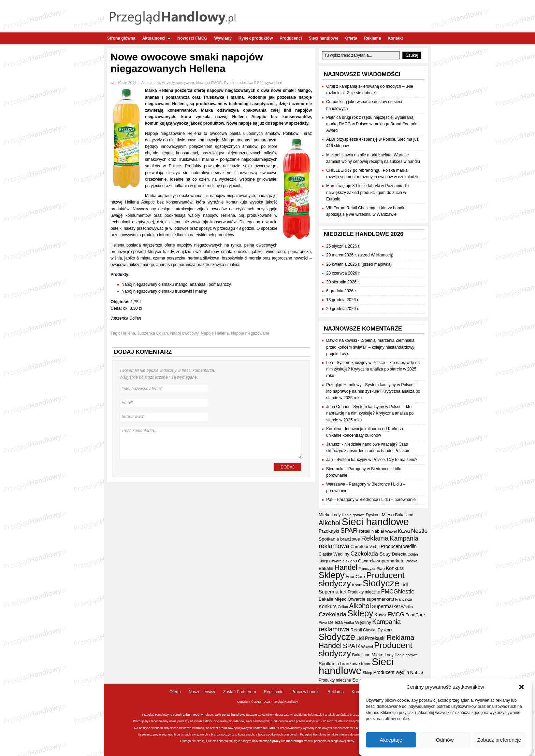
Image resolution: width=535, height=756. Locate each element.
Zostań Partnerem (240, 692)
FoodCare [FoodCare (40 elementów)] (355, 577)
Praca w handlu (306, 692)
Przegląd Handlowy (344, 385)
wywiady (309, 728)
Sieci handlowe (324, 38)
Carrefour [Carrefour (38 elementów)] (359, 547)
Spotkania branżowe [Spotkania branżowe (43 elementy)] (339, 539)
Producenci (291, 38)
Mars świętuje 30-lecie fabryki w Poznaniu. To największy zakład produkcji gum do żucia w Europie (367, 192)
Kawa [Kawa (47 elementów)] (404, 531)
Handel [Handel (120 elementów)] (346, 568)
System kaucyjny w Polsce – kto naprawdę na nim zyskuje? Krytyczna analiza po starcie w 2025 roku (373, 369)
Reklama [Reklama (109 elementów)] (375, 538)
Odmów (445, 740)
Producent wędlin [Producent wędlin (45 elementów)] (399, 547)
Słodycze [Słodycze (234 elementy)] (381, 583)
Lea (330, 363)
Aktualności (156, 38)
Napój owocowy (184, 333)
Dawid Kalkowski (342, 340)
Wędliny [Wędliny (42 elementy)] (341, 554)
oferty (350, 741)
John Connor (338, 407)
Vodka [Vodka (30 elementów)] (375, 547)
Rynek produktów (256, 38)
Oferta (351, 38)
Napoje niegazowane (250, 333)
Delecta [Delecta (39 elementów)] (399, 554)
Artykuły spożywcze (178, 83)
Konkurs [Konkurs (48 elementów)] (395, 568)
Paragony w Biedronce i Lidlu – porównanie (376, 500)
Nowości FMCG (192, 38)
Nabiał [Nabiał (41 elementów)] (378, 531)
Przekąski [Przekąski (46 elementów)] (329, 531)
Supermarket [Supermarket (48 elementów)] (333, 592)
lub (283, 741)
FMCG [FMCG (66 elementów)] (389, 592)
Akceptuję (391, 740)
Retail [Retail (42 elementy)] (364, 531)
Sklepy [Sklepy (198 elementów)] (332, 575)
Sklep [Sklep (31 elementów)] (323, 561)
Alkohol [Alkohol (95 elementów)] (330, 523)
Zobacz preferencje (499, 740)
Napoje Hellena (215, 333)
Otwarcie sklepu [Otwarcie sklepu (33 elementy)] (343, 561)
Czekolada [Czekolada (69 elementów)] (364, 554)
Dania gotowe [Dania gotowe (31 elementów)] (353, 515)
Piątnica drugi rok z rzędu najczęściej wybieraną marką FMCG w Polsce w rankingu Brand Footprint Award (372, 124)
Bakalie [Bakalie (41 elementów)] (326, 568)
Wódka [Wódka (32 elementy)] (412, 561)
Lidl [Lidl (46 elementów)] (404, 585)
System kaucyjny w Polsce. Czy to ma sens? (377, 460)
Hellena (128, 333)
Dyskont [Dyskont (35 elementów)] (373, 515)
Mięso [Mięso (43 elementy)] (388, 515)
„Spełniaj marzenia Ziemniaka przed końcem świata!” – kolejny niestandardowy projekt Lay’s (370, 347)
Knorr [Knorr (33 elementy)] (357, 585)
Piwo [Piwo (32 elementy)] (380, 569)
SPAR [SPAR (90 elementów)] (349, 530)
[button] (521, 688)
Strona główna (121, 38)
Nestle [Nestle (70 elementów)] (420, 531)
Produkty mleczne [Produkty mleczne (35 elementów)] (364, 592)
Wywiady (223, 38)
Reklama (372, 38)
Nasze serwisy (202, 692)
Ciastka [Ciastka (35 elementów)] (326, 554)
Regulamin (273, 692)
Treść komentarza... (211, 443)
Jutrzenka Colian (153, 333)
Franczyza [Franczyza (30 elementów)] (367, 569)
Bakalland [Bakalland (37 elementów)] (404, 515)
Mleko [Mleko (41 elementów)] (325, 515)
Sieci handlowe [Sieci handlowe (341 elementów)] (375, 522)
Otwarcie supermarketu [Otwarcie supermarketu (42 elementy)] (381, 561)
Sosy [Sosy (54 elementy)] (385, 554)
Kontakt (395, 38)
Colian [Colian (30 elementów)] (413, 554)
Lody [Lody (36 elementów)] (336, 515)
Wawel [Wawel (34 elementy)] (391, 531)
